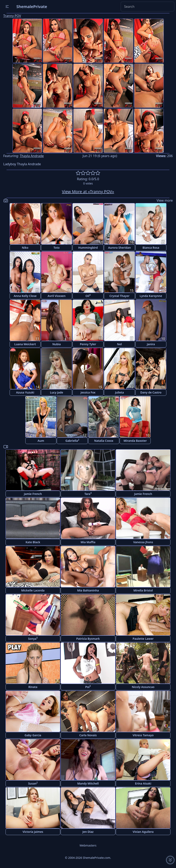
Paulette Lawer (143, 639)
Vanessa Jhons (143, 542)
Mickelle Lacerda (33, 590)
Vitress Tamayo (143, 735)
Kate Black (33, 542)
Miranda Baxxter (135, 441)
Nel (119, 344)
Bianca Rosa (151, 248)
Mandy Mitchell (88, 783)
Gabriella (72, 440)
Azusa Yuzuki (25, 392)
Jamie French (33, 494)
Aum (41, 441)
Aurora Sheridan (119, 248)
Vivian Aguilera (143, 832)
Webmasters (88, 845)
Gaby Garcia (33, 735)
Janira (151, 344)
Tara (88, 494)
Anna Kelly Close (25, 296)
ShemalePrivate (32, 6)
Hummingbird (88, 248)
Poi (88, 687)
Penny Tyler (88, 344)
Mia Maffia (88, 542)
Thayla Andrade (32, 156)
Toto (57, 248)
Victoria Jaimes (33, 832)
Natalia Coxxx (104, 441)
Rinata (33, 687)
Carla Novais (88, 735)
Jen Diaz (88, 832)
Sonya (33, 638)
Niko (25, 248)
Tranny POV (12, 16)
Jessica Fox (88, 392)
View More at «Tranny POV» (88, 192)
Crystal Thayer (119, 296)
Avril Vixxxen (57, 296)
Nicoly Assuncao (143, 687)
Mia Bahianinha (88, 590)
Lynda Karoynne (151, 296)
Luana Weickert (25, 344)
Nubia (57, 344)
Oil (88, 296)
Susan (33, 783)
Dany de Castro (151, 392)
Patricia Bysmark (88, 639)
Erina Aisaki (143, 783)
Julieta (119, 392)
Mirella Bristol (143, 590)
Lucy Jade (57, 392)
